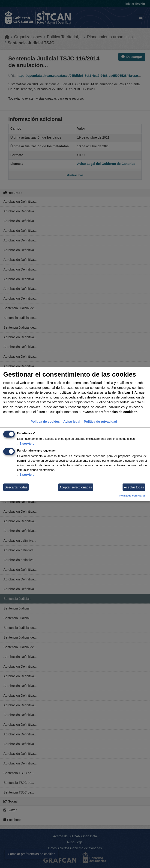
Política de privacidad (100, 422)
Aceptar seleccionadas (76, 487)
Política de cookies (45, 422)
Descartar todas (16, 487)
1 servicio (26, 443)
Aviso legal (72, 422)
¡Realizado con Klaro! (132, 496)
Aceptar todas (134, 487)
